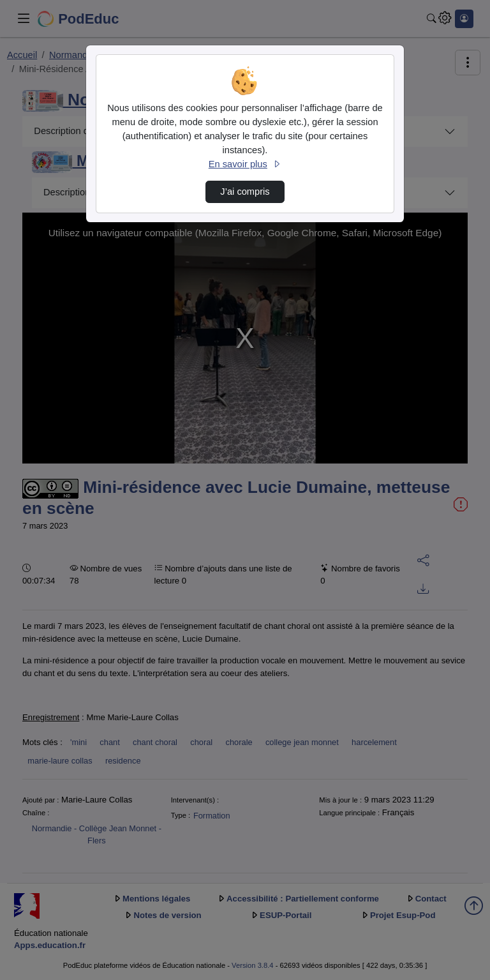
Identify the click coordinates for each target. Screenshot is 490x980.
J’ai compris (245, 192)
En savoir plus (245, 164)
